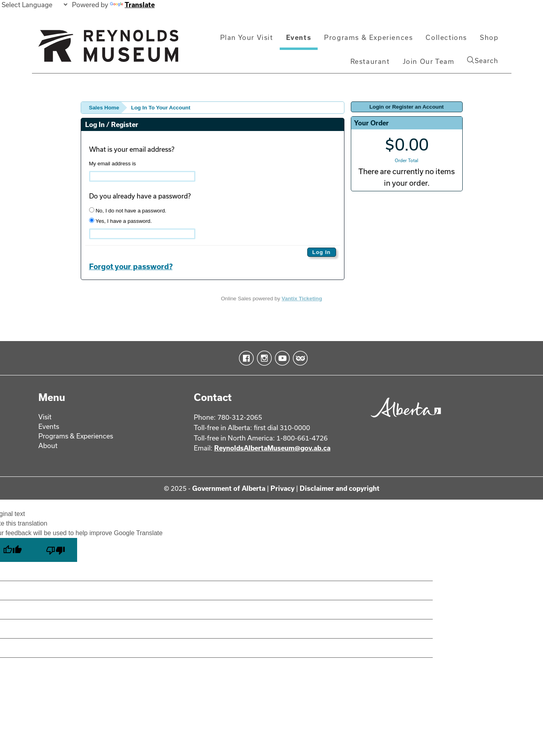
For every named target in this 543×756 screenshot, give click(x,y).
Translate (132, 5)
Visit (45, 417)
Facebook (245, 358)
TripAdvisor (299, 358)
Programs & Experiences (368, 37)
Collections (446, 37)
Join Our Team (429, 61)
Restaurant (370, 61)
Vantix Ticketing (302, 299)
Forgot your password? (131, 266)
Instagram (263, 358)
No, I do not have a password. (128, 210)
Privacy (282, 488)
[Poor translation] (56, 550)
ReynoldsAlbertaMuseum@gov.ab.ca (272, 448)
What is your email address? (132, 149)
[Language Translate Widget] (34, 5)
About (48, 445)
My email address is (113, 164)
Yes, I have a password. (120, 221)
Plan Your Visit (247, 37)
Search (483, 60)
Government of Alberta (229, 488)
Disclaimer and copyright (340, 488)
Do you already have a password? (140, 196)
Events (299, 37)
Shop (489, 37)
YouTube (281, 358)
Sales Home (104, 108)
